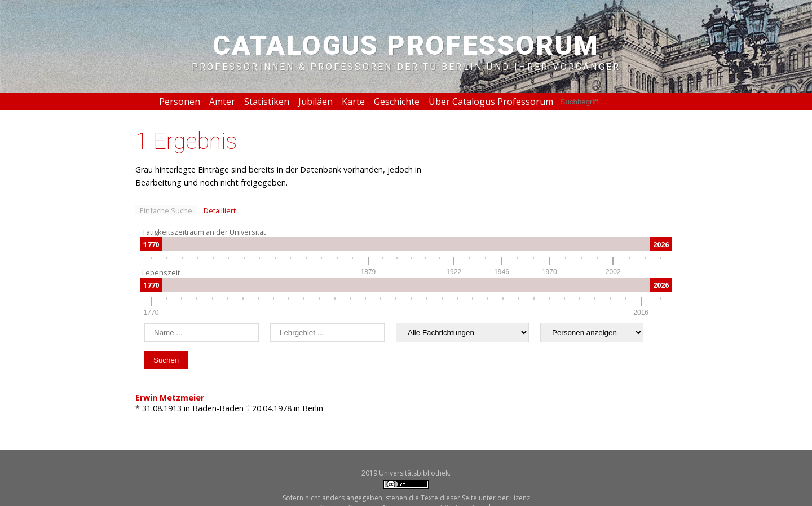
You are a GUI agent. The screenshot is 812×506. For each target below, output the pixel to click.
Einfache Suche (166, 210)
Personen (180, 102)
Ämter (222, 102)
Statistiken (267, 102)
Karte (353, 102)
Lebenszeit (161, 272)
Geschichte (397, 102)
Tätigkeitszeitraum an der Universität (204, 232)
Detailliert (220, 210)
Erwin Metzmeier (170, 397)
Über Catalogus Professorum (491, 102)
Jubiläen (315, 102)
